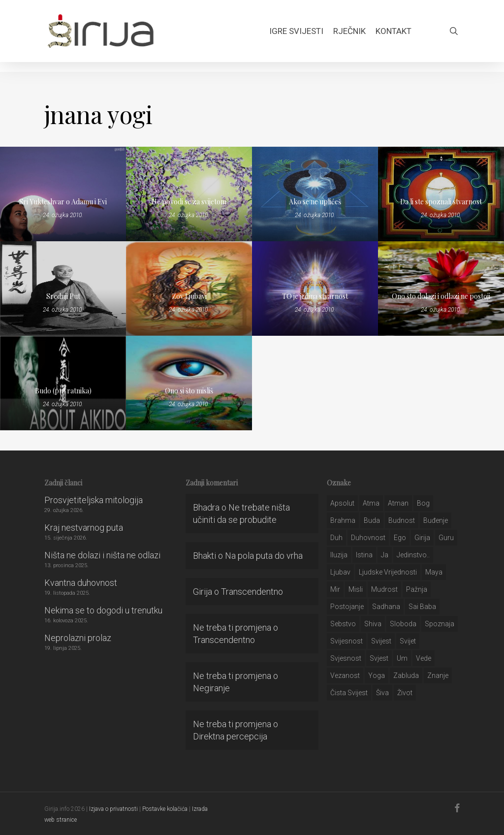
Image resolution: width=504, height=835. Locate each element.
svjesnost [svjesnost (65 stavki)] (346, 658)
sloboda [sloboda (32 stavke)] (403, 624)
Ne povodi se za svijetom (189, 202)
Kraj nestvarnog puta (84, 528)
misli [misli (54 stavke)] (356, 589)
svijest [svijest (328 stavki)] (381, 641)
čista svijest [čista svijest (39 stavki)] (349, 693)
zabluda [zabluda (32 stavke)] (406, 675)
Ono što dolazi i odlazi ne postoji (441, 296)
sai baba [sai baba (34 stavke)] (422, 607)
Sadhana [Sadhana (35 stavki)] (386, 607)
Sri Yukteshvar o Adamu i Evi (63, 202)
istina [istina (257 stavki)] (364, 555)
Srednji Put (63, 296)
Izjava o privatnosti (113, 809)
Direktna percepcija (230, 736)
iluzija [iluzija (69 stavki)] (339, 555)
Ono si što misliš (189, 391)
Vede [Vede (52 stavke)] (424, 658)
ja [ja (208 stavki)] (385, 555)
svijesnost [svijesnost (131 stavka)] (346, 641)
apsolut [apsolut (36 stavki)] (342, 503)
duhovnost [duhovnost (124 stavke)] (368, 538)
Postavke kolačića (165, 809)
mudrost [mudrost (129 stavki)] (384, 589)
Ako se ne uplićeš (315, 202)
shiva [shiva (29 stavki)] (373, 624)
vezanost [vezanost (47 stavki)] (345, 675)
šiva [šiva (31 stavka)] (382, 693)
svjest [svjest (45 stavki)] (379, 658)
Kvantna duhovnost (81, 583)
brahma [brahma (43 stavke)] (343, 520)
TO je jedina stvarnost (315, 296)
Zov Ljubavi (189, 296)
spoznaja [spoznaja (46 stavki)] (440, 624)
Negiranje (211, 688)
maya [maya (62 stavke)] (434, 572)
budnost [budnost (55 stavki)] (402, 520)
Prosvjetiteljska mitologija (94, 500)
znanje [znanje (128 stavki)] (438, 675)
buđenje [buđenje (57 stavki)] (436, 520)
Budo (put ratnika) (63, 391)
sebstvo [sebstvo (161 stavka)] (343, 624)
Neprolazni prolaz (78, 638)
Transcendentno (252, 592)
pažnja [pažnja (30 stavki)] (417, 589)
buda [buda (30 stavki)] (372, 520)
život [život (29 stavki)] (405, 693)
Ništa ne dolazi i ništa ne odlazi (102, 555)
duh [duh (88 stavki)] (336, 538)
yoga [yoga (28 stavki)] (377, 675)
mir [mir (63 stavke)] (335, 589)
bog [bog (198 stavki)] (423, 503)
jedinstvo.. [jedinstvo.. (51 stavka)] (413, 555)
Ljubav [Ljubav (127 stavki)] (340, 572)
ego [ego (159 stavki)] (400, 538)
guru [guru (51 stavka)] (446, 538)
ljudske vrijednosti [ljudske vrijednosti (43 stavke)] (388, 572)
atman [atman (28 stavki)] (398, 503)
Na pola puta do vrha (264, 556)
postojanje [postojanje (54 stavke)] (347, 607)
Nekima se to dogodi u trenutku (103, 610)
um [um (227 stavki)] (402, 658)
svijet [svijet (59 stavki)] (408, 641)
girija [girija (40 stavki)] (422, 538)
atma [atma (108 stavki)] (371, 503)
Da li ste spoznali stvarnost (441, 202)
